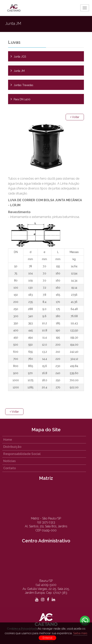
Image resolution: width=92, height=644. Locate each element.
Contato (10, 468)
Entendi (47, 638)
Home (8, 440)
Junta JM (19, 71)
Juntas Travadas (23, 85)
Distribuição (12, 447)
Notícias (9, 461)
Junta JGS (20, 57)
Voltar (75, 117)
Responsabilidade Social (22, 454)
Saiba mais (80, 633)
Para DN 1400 (22, 99)
